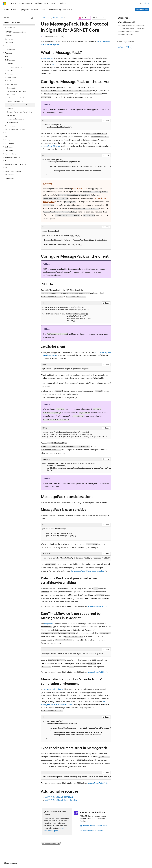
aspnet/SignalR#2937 (97, 783)
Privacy (52, 861)
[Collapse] (32, 18)
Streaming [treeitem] (10, 108)
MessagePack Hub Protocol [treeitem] (17, 105)
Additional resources (125, 34)
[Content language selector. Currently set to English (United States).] (14, 855)
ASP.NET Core (58, 18)
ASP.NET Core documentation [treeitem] (16, 32)
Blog (32, 861)
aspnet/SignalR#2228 (97, 672)
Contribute (42, 861)
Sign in (147, 3)
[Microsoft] (4, 3)
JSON (54, 64)
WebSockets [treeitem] (11, 115)
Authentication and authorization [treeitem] (19, 98)
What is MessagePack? (126, 22)
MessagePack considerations (128, 31)
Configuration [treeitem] (12, 88)
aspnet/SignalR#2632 (97, 606)
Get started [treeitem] (9, 39)
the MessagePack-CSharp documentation (87, 571)
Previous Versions (21, 861)
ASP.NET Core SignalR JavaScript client (61, 800)
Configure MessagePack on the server (132, 25)
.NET (49, 18)
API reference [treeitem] (10, 175)
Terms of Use (86, 861)
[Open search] (141, 3)
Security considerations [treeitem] (15, 101)
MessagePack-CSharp (50, 146)
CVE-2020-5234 (79, 188)
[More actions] (109, 18)
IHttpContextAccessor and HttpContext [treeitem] (16, 93)
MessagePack (46, 58)
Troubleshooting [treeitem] (12, 122)
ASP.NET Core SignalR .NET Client (59, 797)
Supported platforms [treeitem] (14, 67)
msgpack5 (49, 624)
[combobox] (19, 23)
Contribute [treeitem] (9, 178)
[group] (76, 168)
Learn (43, 18)
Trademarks (98, 861)
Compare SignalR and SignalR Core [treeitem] (19, 112)
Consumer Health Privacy (68, 861)
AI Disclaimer (8, 861)
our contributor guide (55, 829)
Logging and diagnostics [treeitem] (15, 119)
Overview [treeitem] (8, 35)
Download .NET (142, 10)
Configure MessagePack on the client (132, 28)
